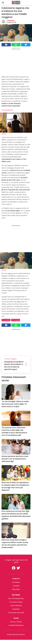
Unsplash (4, 134)
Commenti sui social (16, 613)
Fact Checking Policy (16, 598)
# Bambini (6, 320)
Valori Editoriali (16, 606)
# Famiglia (16, 320)
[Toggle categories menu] (3, 3)
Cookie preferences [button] (16, 625)
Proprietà (16, 609)
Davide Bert (11, 20)
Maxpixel (4, 270)
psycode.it (16, 589)
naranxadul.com (8, 110)
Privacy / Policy (16, 622)
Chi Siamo (16, 582)
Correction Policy (16, 602)
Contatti (16, 586)
